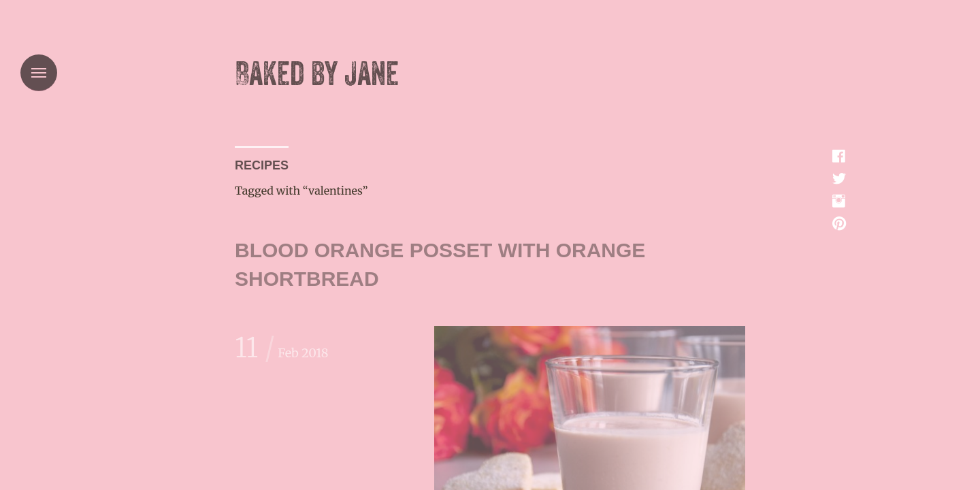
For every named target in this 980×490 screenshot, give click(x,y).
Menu (39, 73)
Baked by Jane (317, 74)
